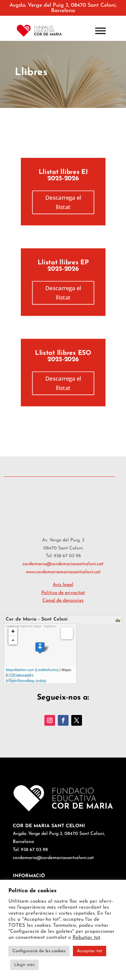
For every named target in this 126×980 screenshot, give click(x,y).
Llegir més (24, 965)
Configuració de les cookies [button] (39, 951)
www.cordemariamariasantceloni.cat (63, 572)
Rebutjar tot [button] (86, 938)
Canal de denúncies (63, 601)
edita (41, 681)
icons (53, 670)
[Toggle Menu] (100, 31)
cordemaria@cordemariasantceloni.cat (63, 564)
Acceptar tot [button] (90, 951)
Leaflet (42, 670)
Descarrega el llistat (63, 202)
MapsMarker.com (20, 670)
